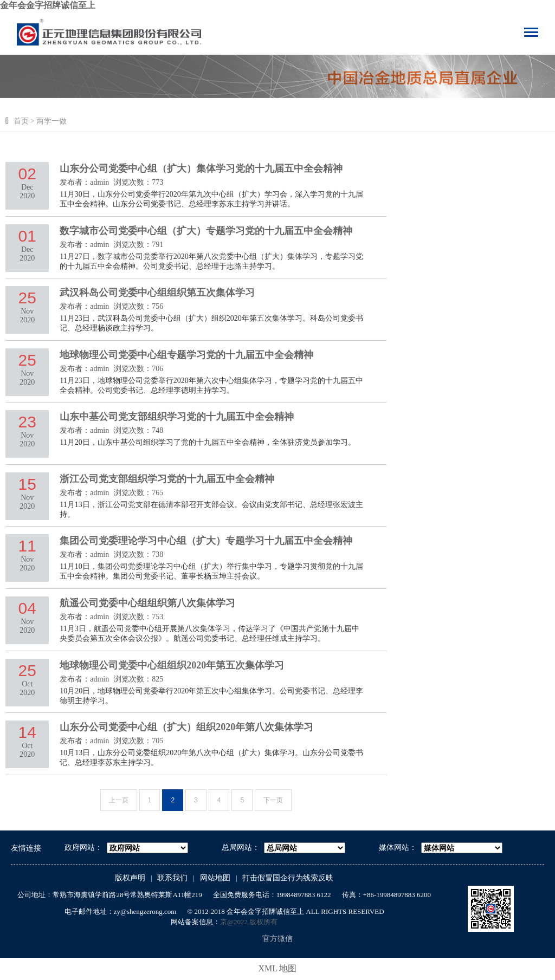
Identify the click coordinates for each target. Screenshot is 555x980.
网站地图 (215, 878)
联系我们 (172, 878)
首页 (21, 121)
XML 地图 (278, 968)
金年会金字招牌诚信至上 (48, 5)
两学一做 (51, 121)
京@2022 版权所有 (249, 922)
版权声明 (130, 878)
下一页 (273, 800)
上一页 (119, 800)
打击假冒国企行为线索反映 (288, 878)
